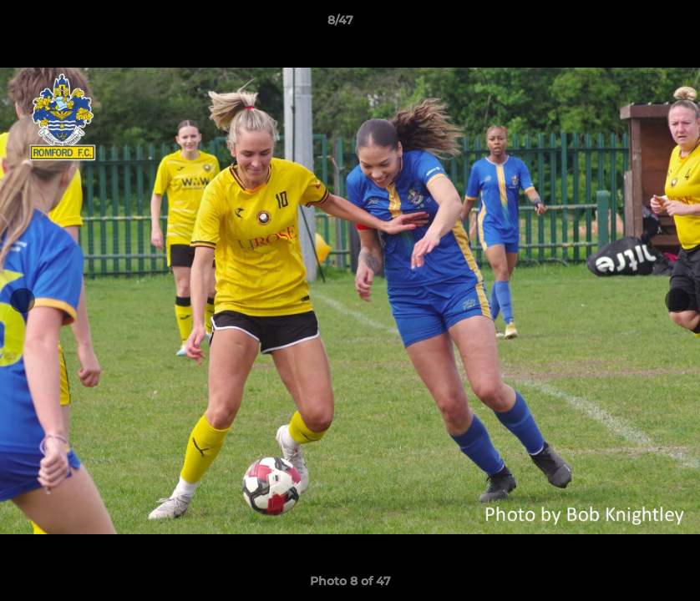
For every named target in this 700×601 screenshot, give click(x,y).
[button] (630, 24)
